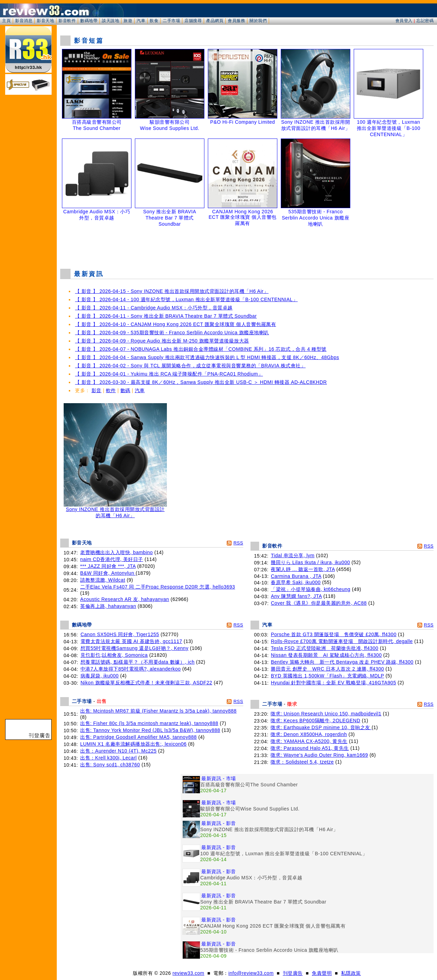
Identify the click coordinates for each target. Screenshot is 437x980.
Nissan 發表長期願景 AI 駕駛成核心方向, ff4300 (326, 655)
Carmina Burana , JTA (296, 576)
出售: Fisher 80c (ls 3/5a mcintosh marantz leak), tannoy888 (149, 723)
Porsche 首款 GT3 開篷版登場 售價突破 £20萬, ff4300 (334, 634)
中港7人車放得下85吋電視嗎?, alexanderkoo (131, 669)
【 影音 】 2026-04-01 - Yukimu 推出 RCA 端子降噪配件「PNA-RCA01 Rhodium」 (169, 374)
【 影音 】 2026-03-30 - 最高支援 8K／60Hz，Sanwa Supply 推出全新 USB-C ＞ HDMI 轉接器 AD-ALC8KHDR (201, 382)
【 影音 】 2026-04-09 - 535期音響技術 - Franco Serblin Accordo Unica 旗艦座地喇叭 (172, 333)
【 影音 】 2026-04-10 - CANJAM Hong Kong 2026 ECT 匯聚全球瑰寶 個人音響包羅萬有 (175, 324)
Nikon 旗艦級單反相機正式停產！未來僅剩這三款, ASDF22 (146, 683)
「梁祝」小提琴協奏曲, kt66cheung (311, 589)
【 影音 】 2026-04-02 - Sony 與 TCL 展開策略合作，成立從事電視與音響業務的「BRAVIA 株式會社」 (190, 366)
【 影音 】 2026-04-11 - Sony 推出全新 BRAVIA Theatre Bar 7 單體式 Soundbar (166, 316)
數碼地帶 (89, 21)
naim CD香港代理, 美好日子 (112, 559)
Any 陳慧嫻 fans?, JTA (296, 596)
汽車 (141, 21)
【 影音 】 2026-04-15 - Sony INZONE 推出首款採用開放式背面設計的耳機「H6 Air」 (172, 291)
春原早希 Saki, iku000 (296, 582)
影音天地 (45, 21)
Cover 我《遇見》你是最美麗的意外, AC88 (319, 603)
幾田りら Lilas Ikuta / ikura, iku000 (310, 562)
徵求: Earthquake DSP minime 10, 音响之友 (321, 727)
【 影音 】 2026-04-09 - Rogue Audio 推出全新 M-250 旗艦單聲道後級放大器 (162, 341)
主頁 (6, 21)
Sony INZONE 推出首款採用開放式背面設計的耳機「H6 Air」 (115, 510)
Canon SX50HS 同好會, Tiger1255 (120, 634)
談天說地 (110, 21)
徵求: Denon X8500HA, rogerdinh (309, 734)
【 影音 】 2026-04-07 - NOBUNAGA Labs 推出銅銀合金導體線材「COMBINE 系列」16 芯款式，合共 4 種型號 (201, 349)
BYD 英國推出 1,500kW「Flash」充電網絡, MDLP (327, 676)
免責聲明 (322, 973)
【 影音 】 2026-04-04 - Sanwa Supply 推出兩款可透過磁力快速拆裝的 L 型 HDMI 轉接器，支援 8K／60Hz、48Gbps (207, 357)
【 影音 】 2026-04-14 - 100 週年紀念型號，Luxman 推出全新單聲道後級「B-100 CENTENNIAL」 (186, 299)
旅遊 (128, 21)
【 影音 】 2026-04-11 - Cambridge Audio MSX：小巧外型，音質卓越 (154, 308)
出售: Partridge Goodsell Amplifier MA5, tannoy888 (138, 737)
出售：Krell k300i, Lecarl (108, 758)
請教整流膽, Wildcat (103, 580)
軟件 (111, 390)
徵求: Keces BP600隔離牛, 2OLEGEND (315, 721)
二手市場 (171, 21)
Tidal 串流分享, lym (293, 555)
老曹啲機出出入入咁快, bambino (116, 552)
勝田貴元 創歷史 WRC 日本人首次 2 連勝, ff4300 (327, 669)
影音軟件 (67, 21)
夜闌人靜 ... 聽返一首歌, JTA (303, 569)
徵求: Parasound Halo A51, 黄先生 (310, 748)
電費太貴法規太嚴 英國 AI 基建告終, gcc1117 (131, 641)
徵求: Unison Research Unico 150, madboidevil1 (326, 714)
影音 (97, 390)
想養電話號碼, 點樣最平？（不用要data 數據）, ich (138, 662)
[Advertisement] (247, 246)
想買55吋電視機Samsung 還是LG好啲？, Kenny (135, 648)
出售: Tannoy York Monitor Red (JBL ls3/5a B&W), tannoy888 (150, 730)
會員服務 (236, 21)
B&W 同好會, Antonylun (108, 573)
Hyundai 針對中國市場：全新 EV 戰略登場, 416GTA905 (333, 683)
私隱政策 (351, 973)
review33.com (188, 973)
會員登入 (404, 21)
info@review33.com (251, 973)
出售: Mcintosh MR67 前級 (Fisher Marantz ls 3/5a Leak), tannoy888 (158, 711)
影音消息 (24, 21)
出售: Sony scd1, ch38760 (110, 765)
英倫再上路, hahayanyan (108, 606)
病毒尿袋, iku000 (100, 676)
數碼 (125, 390)
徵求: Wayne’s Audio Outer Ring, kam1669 (319, 755)
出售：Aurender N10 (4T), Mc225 (118, 751)
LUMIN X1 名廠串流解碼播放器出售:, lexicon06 (133, 744)
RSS (238, 543)
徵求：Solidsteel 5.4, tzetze (302, 762)
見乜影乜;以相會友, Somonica (114, 655)
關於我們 (258, 21)
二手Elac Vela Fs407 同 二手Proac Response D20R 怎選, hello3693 (158, 587)
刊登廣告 (293, 973)
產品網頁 (215, 21)
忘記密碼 (425, 21)
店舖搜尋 (193, 21)
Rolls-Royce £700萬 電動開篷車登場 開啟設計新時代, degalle (342, 641)
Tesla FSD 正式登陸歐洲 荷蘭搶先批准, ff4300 (324, 648)
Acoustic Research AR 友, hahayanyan (125, 599)
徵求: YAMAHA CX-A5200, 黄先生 (309, 741)
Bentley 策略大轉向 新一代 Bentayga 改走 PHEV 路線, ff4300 (342, 662)
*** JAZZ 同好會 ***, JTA (108, 566)
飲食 (154, 21)
